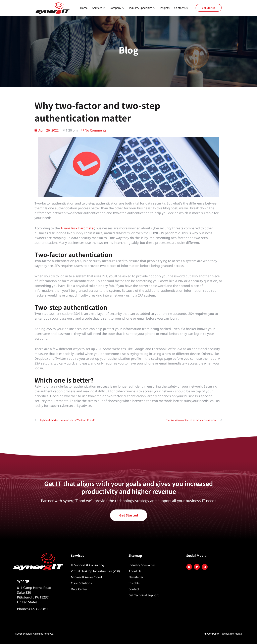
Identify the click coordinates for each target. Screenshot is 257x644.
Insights (165, 8)
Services (97, 8)
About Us (135, 571)
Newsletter (136, 577)
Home (84, 8)
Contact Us (181, 8)
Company (115, 8)
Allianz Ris (68, 228)
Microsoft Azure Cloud (86, 577)
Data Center (79, 589)
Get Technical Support (144, 595)
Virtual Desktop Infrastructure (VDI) (95, 571)
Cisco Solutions (81, 583)
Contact (134, 589)
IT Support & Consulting (87, 565)
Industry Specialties (141, 8)
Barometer (86, 228)
